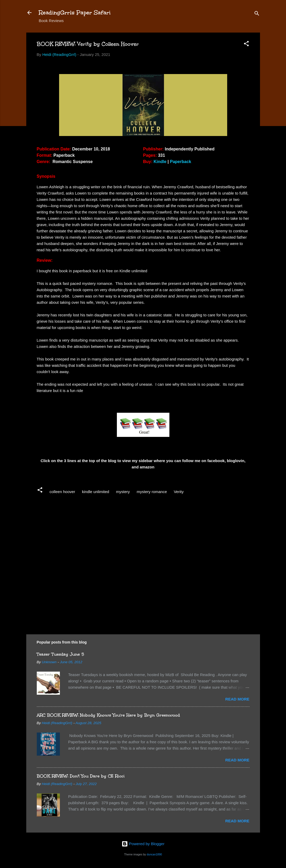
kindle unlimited (95, 492)
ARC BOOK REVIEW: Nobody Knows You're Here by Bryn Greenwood (108, 715)
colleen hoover (63, 492)
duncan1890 (154, 854)
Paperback (181, 162)
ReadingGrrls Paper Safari (75, 12)
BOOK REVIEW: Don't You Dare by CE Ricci (81, 776)
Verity (179, 492)
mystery (123, 492)
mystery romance (152, 492)
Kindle (160, 162)
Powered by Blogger (143, 844)
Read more (237, 699)
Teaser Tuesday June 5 (60, 654)
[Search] (257, 14)
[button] (246, 45)
